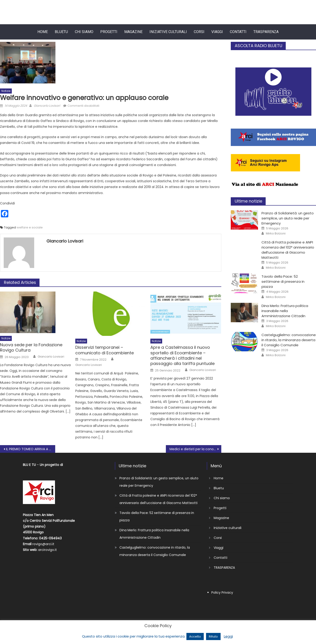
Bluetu (61, 32)
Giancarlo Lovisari (47, 106)
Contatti (238, 32)
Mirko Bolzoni (276, 234)
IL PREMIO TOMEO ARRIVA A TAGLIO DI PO (31, 449)
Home (43, 32)
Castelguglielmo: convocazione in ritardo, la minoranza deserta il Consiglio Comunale (289, 340)
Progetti (109, 32)
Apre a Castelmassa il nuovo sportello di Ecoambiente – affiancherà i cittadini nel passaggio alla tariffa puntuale (182, 355)
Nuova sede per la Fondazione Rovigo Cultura (31, 348)
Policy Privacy (222, 592)
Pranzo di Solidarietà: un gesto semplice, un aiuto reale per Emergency (288, 218)
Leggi (228, 636)
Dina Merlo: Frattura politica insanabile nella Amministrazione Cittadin (285, 311)
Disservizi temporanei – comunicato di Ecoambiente (105, 350)
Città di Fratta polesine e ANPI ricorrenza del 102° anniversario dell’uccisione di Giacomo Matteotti (288, 250)
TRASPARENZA (266, 32)
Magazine (133, 32)
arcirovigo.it (47, 550)
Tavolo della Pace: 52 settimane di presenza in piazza (283, 281)
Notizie (6, 91)
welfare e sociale (30, 227)
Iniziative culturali (168, 32)
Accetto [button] (195, 636)
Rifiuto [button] (213, 636)
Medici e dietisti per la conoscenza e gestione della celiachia (195, 449)
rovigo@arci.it (43, 544)
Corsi (199, 32)
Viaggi (217, 32)
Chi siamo (84, 32)
